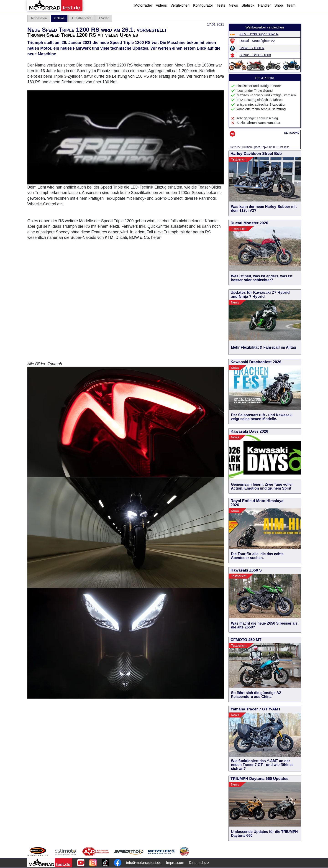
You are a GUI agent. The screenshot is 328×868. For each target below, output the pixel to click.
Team (291, 5)
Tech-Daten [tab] (39, 18)
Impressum (175, 863)
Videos (161, 5)
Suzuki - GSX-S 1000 (255, 55)
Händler (264, 5)
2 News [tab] (59, 18)
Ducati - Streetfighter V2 (257, 41)
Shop (279, 5)
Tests (221, 5)
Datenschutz (199, 863)
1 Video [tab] (104, 18)
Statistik (248, 5)
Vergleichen (180, 5)
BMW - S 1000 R (252, 48)
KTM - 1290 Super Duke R (259, 34)
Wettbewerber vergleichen (265, 27)
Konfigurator (203, 5)
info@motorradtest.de (144, 863)
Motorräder (143, 5)
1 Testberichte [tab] (81, 18)
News (233, 5)
